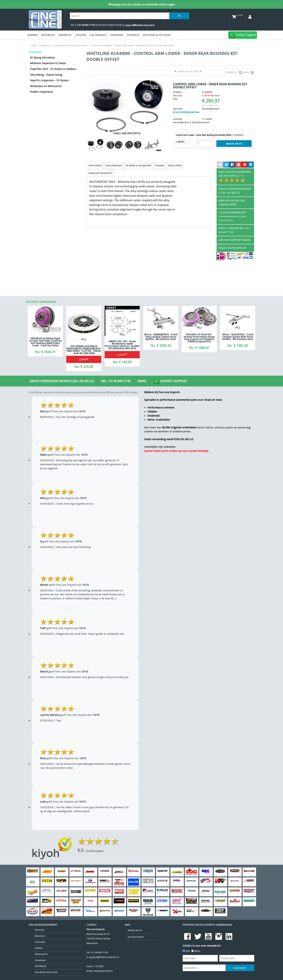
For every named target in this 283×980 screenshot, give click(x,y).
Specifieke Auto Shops (157, 35)
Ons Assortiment (136, 937)
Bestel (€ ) (234, 144)
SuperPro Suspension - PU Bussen (49, 80)
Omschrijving (95, 165)
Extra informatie (114, 165)
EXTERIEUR (133, 35)
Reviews (160, 165)
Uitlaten (81, 35)
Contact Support (170, 381)
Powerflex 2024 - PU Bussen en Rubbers (53, 69)
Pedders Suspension (41, 92)
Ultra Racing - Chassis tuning (46, 75)
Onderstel (65, 35)
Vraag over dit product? (100, 173)
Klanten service (135, 930)
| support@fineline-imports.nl (139, 25)
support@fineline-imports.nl (104, 957)
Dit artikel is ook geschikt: (139, 165)
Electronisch (98, 35)
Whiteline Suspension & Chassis (48, 63)
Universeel (117, 35)
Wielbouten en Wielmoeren (46, 86)
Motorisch (48, 35)
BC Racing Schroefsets (42, 58)
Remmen (33, 35)
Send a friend (175, 165)
